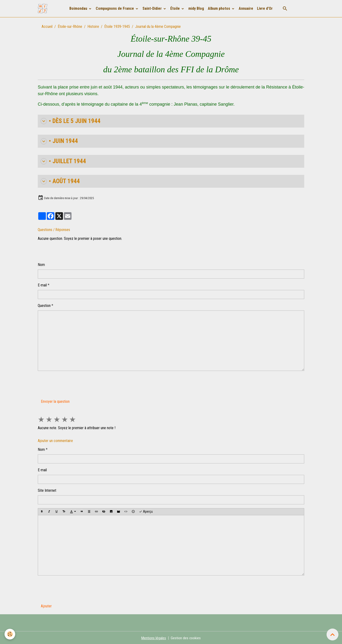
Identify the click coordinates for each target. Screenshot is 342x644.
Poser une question (55, 251)
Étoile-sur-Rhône (70, 27)
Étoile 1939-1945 (117, 27)
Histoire (93, 27)
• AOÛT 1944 (60, 181)
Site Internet (47, 490)
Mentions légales (154, 637)
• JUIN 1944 (59, 141)
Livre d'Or (265, 8)
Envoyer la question (55, 401)
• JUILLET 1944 (62, 161)
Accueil (47, 27)
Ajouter (46, 605)
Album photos (219, 8)
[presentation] (74, 383)
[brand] (43, 9)
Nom (41, 264)
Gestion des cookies (186, 637)
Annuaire (246, 8)
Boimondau (79, 8)
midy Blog (196, 8)
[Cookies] (10, 634)
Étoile (176, 8)
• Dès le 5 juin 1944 (70, 121)
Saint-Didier (153, 8)
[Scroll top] (332, 634)
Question (44, 305)
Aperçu (146, 511)
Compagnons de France (115, 8)
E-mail (42, 284)
